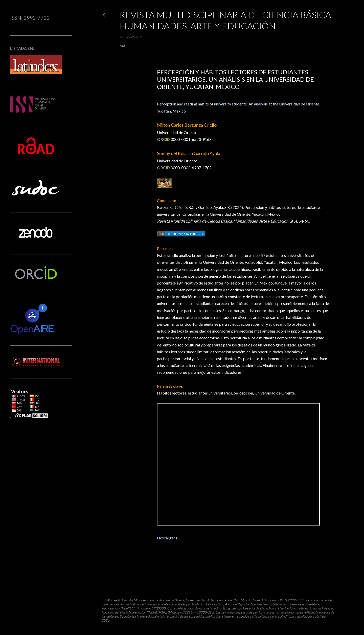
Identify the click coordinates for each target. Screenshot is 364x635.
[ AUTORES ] (221, 46)
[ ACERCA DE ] (196, 46)
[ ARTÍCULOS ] (150, 46)
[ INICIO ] (127, 46)
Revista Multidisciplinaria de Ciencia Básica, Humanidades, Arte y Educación (226, 20)
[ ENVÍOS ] (173, 46)
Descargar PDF (170, 538)
